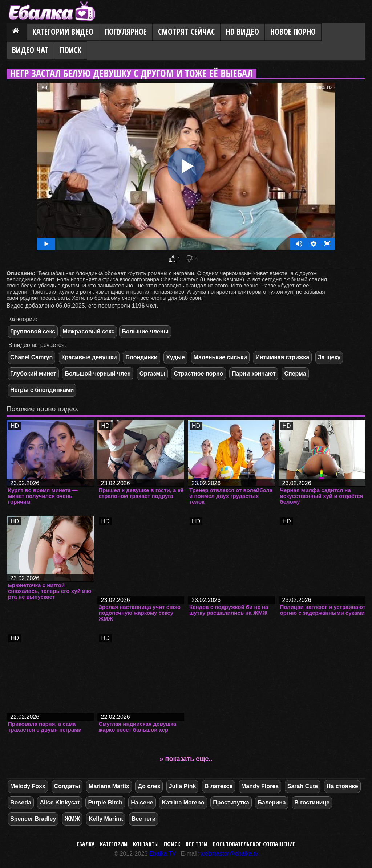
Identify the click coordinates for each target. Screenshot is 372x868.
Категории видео (63, 32)
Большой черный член (98, 374)
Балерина (272, 803)
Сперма (295, 374)
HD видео (242, 32)
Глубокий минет (33, 374)
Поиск (71, 50)
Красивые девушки (89, 357)
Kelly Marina (106, 819)
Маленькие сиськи (220, 357)
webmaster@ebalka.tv (229, 854)
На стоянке (342, 786)
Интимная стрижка (282, 357)
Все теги (144, 819)
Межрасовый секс (88, 331)
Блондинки (141, 357)
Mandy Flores (260, 786)
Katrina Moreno (183, 803)
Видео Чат (30, 50)
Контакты (146, 844)
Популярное (126, 32)
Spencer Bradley (33, 819)
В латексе (219, 786)
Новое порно (293, 32)
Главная (17, 32)
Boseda (21, 803)
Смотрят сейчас (186, 32)
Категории (114, 844)
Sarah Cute (303, 786)
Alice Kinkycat (59, 803)
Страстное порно (198, 374)
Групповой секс (33, 331)
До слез (149, 786)
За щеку (329, 357)
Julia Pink (183, 786)
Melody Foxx (28, 786)
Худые (175, 357)
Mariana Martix (109, 786)
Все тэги (197, 844)
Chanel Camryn (31, 357)
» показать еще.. (186, 759)
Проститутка (231, 803)
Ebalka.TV (163, 854)
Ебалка (86, 844)
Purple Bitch (105, 803)
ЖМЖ (72, 819)
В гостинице (312, 803)
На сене (142, 803)
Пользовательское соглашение (254, 844)
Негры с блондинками (42, 390)
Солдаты (67, 786)
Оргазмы (152, 374)
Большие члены (145, 331)
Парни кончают (254, 374)
